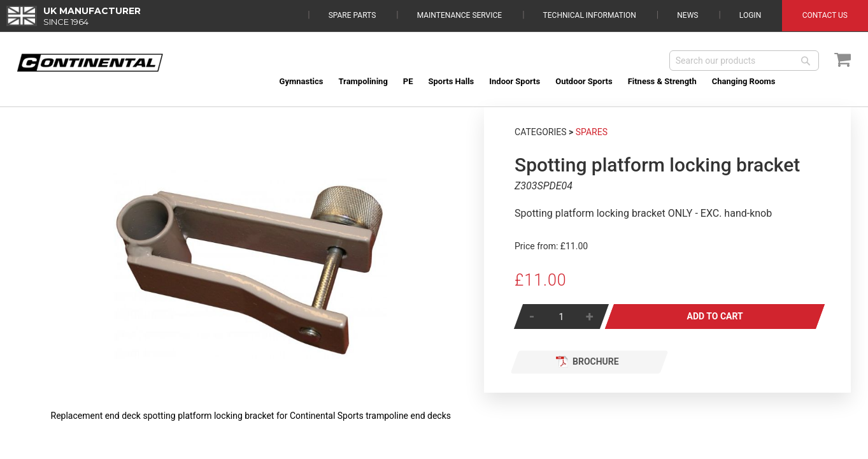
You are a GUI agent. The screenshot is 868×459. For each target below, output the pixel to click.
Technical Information (590, 15)
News (687, 15)
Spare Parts (352, 15)
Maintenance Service (459, 15)
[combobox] (744, 61)
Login (750, 15)
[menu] (561, 81)
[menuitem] (302, 81)
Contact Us (825, 15)
